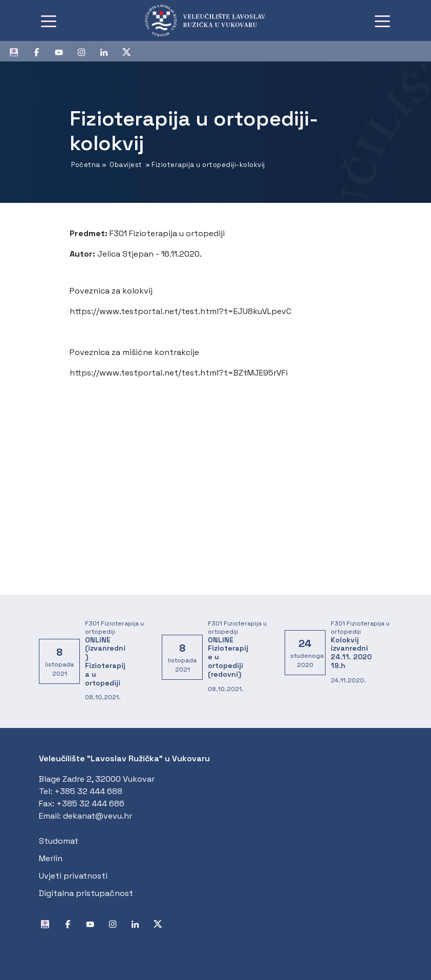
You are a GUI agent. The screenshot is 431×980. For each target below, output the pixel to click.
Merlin (51, 858)
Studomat (59, 841)
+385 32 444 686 (90, 804)
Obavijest (126, 165)
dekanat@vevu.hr (98, 816)
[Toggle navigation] (49, 20)
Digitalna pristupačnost (86, 893)
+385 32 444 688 (88, 791)
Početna (86, 165)
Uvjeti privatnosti (73, 876)
